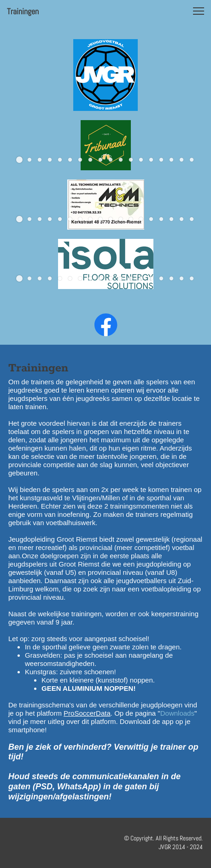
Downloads (177, 713)
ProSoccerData (87, 713)
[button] (199, 11)
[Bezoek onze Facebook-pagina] (106, 325)
